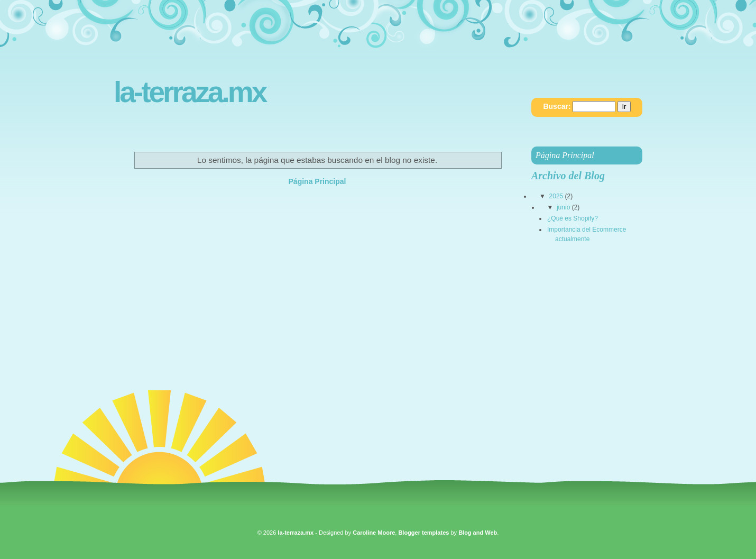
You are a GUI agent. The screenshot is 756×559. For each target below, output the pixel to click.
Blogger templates (423, 533)
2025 (556, 196)
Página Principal (317, 181)
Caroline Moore (374, 533)
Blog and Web (478, 533)
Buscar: (557, 106)
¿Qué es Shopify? (573, 218)
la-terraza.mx (190, 92)
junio (563, 207)
